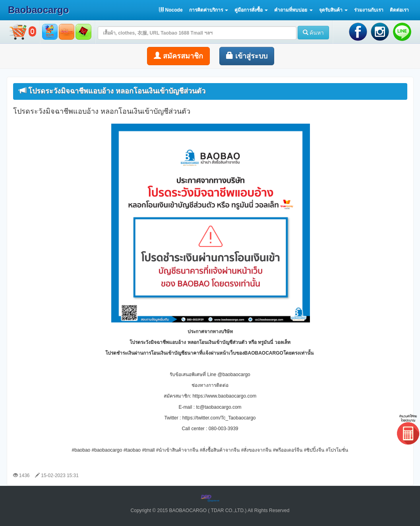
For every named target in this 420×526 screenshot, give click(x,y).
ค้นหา (314, 33)
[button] (209, 10)
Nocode (171, 10)
